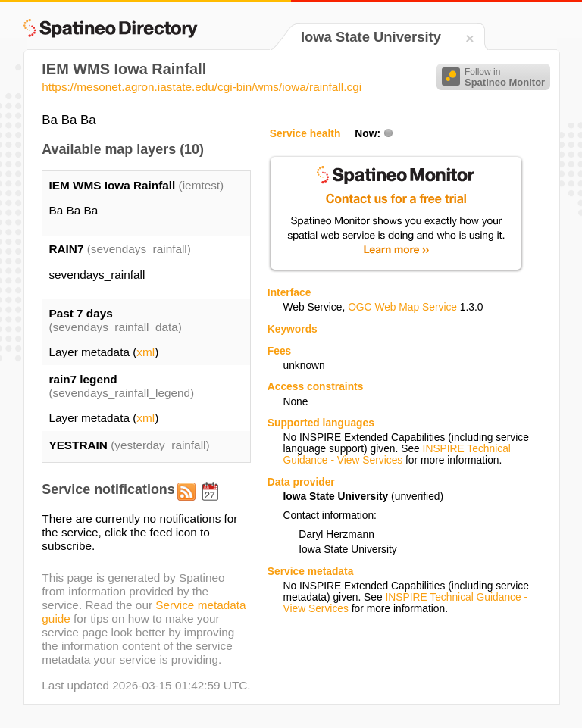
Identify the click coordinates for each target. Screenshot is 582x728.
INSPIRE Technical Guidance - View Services (396, 455)
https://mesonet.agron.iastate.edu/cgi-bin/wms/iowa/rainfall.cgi (202, 87)
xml (145, 352)
